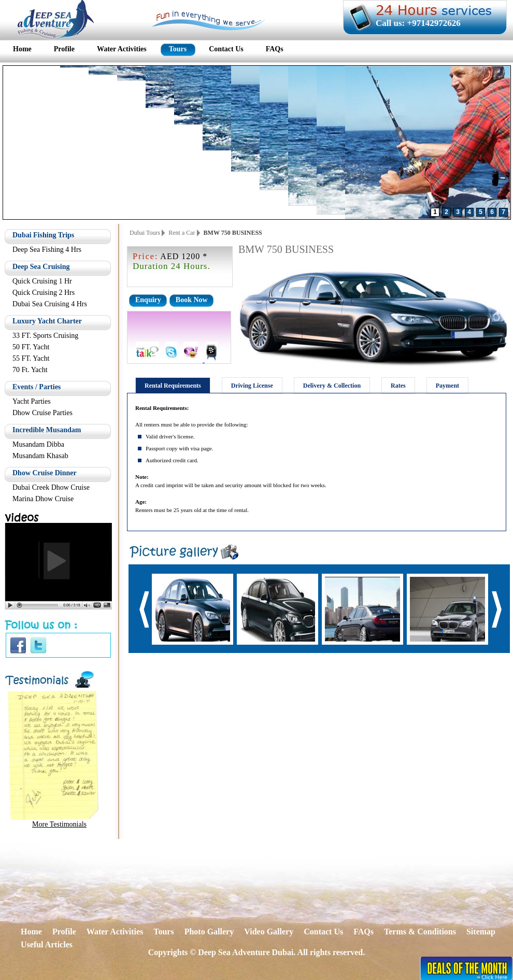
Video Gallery (269, 932)
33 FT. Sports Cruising (45, 336)
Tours (163, 932)
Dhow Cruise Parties (42, 413)
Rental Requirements (173, 386)
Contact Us (323, 932)
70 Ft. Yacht (30, 370)
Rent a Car (182, 233)
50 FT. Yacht (31, 347)
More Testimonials (59, 824)
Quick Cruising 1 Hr (42, 281)
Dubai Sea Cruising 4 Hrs (50, 304)
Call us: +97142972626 (418, 23)
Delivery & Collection (332, 386)
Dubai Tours (145, 233)
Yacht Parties (32, 401)
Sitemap (481, 932)
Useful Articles (47, 945)
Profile (64, 932)
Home (31, 932)
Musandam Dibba (38, 444)
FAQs (364, 932)
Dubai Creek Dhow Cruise (51, 487)
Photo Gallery (209, 932)
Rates (398, 386)
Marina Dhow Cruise (43, 499)
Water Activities (115, 932)
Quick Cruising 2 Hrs (44, 293)
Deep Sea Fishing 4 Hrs (47, 250)
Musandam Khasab (40, 456)
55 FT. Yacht (31, 358)
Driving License (252, 386)
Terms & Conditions (420, 932)
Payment (447, 386)
